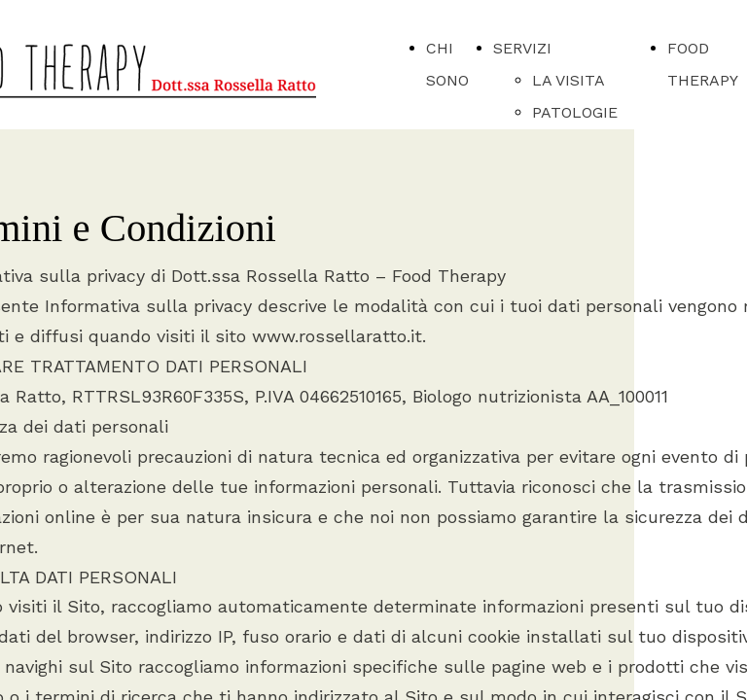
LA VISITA (569, 80)
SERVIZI (522, 48)
